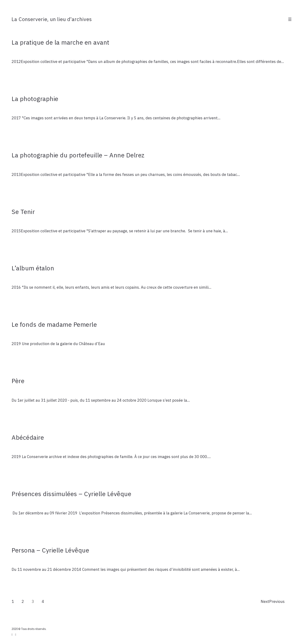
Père (18, 381)
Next (265, 602)
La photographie (35, 99)
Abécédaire (28, 437)
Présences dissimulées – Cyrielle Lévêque (71, 494)
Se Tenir (23, 212)
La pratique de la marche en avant (60, 42)
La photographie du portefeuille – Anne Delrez (78, 155)
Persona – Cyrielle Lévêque (50, 550)
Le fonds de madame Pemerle (54, 324)
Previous (277, 602)
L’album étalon (33, 268)
